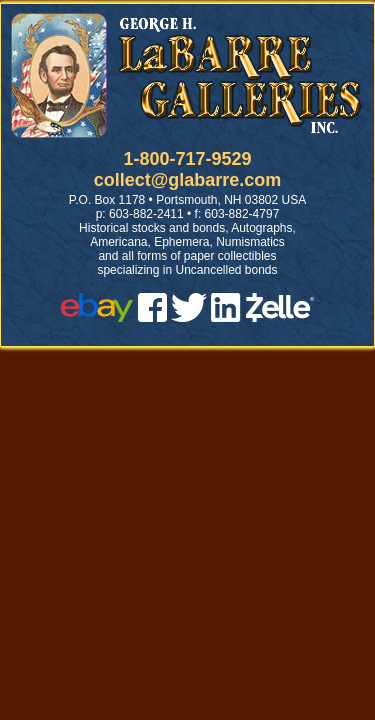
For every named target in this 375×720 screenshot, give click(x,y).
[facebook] (152, 316)
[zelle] (280, 316)
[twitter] (189, 316)
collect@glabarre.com (188, 180)
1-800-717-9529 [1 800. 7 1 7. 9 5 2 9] (187, 159)
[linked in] (226, 316)
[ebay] (97, 316)
